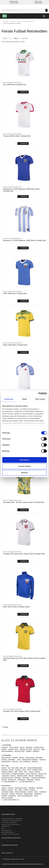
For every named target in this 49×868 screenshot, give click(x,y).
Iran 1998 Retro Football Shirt (15, 85)
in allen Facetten (14, 3)
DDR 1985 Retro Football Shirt (15, 293)
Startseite (6, 21)
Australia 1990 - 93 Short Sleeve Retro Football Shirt (24, 502)
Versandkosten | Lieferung (12, 819)
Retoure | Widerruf (9, 823)
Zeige (16, 38)
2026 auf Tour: (38, 1)
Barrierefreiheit (8, 832)
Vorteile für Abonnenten (11, 821)
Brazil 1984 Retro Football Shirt (15, 345)
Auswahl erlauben (24, 466)
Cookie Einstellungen (10, 834)
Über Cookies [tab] (40, 399)
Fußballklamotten (14, 1)
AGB (3, 828)
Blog (3, 864)
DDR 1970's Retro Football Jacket (16, 607)
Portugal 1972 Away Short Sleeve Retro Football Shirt (24, 554)
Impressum (6, 826)
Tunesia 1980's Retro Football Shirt (17, 136)
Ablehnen (24, 473)
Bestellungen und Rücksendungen (18, 864)
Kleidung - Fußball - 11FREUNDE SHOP (22, 21)
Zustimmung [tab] (9, 399)
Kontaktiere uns (37, 864)
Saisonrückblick (38, 3)
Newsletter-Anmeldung (11, 824)
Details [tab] (25, 399)
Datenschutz (7, 830)
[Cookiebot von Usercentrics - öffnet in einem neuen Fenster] (38, 394)
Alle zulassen (24, 460)
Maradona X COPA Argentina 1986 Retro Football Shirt (24, 240)
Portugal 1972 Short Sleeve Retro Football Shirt (22, 711)
